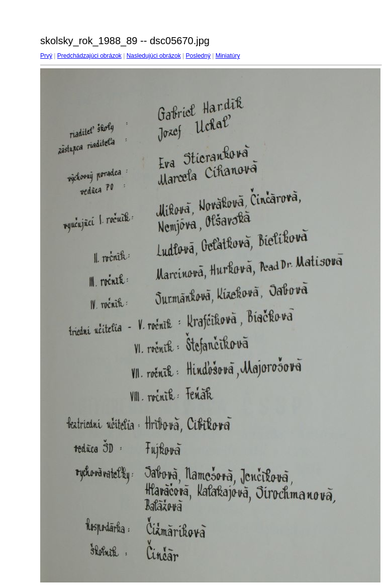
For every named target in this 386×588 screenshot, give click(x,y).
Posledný (198, 56)
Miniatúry (228, 56)
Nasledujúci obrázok (154, 56)
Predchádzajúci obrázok (89, 56)
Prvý (46, 56)
